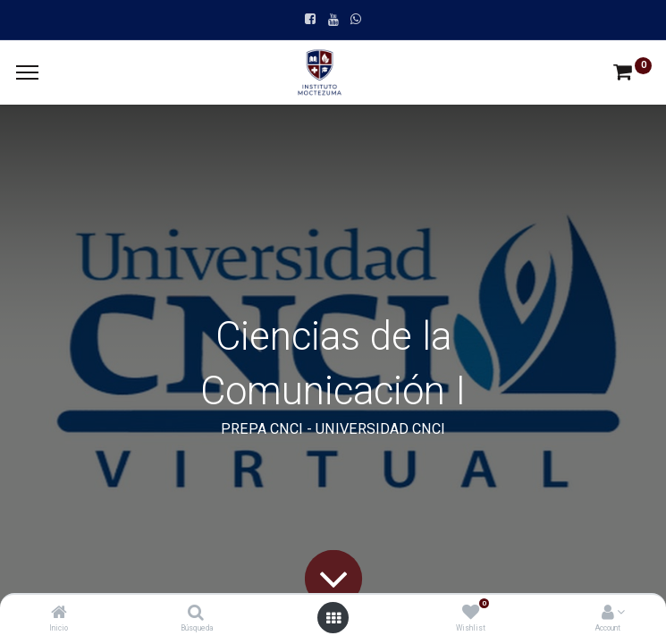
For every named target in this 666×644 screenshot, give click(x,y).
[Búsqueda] (196, 614)
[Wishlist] (471, 614)
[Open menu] (333, 618)
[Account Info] (608, 614)
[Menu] (27, 72)
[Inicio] (59, 614)
